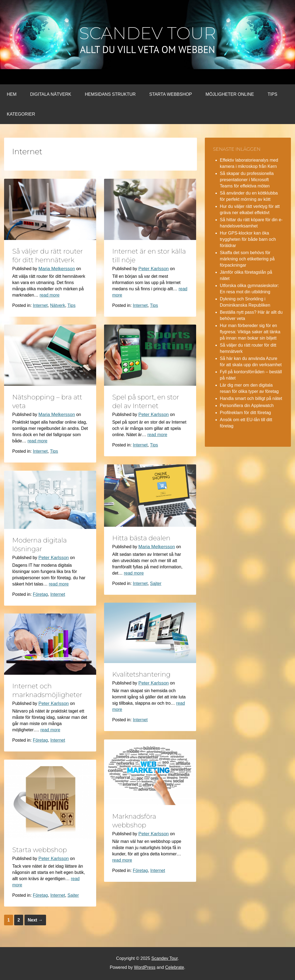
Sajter (156, 583)
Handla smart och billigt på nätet (251, 398)
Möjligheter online (230, 94)
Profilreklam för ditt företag (245, 413)
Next (35, 920)
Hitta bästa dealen (141, 538)
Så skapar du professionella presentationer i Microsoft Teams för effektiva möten (247, 180)
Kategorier (21, 114)
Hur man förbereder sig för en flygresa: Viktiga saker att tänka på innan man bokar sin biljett (250, 332)
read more (50, 295)
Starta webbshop (171, 94)
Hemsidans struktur (110, 94)
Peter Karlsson (154, 269)
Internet (40, 305)
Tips (272, 94)
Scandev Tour (147, 33)
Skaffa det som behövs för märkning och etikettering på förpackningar (247, 259)
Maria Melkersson (57, 269)
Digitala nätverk (51, 94)
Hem (12, 94)
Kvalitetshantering (141, 674)
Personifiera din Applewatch (247, 406)
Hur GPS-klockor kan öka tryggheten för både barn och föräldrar (248, 239)
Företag (40, 594)
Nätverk (58, 305)
